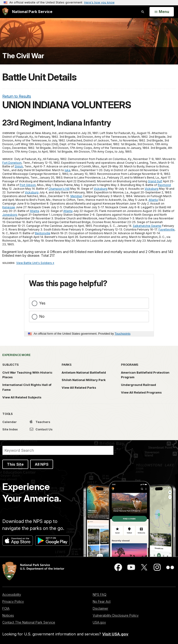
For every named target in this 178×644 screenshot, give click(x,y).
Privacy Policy (13, 601)
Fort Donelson (12, 163)
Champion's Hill (59, 189)
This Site (15, 464)
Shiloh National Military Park (84, 380)
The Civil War (23, 56)
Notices (8, 615)
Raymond (164, 185)
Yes (42, 303)
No (42, 316)
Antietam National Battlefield (84, 372)
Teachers (40, 422)
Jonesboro (10, 215)
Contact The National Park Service (29, 622)
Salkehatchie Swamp (147, 226)
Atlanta (153, 200)
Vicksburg (100, 189)
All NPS (42, 464)
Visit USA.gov (115, 634)
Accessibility (12, 594)
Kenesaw (9, 207)
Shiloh (19, 166)
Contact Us (41, 429)
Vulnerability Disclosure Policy (116, 615)
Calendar (10, 422)
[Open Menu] (162, 12)
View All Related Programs (141, 392)
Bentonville (43, 233)
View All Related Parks (79, 388)
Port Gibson (28, 185)
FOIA (6, 608)
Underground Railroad (138, 385)
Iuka (67, 170)
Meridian (76, 196)
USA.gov (99, 622)
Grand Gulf (155, 181)
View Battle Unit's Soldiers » (35, 263)
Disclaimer (100, 608)
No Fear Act (102, 601)
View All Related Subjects (22, 397)
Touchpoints (123, 334)
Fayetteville (167, 229)
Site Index (10, 429)
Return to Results (17, 96)
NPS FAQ (100, 594)
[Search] (58, 450)
